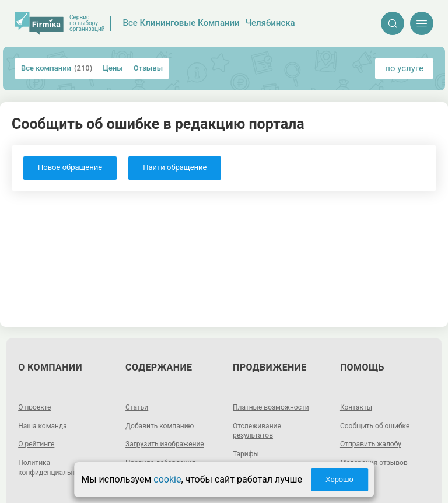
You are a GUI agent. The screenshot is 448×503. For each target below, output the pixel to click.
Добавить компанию (160, 426)
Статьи (137, 407)
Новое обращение (70, 167)
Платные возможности (271, 407)
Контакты (356, 407)
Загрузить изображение (165, 444)
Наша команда (43, 426)
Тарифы (246, 454)
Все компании (57, 68)
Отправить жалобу (371, 444)
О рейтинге (36, 444)
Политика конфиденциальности (54, 468)
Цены (113, 68)
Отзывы (148, 68)
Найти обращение (175, 167)
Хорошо (339, 479)
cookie (167, 479)
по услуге (404, 68)
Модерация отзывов (374, 463)
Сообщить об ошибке (375, 426)
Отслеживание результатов (257, 431)
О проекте (34, 407)
